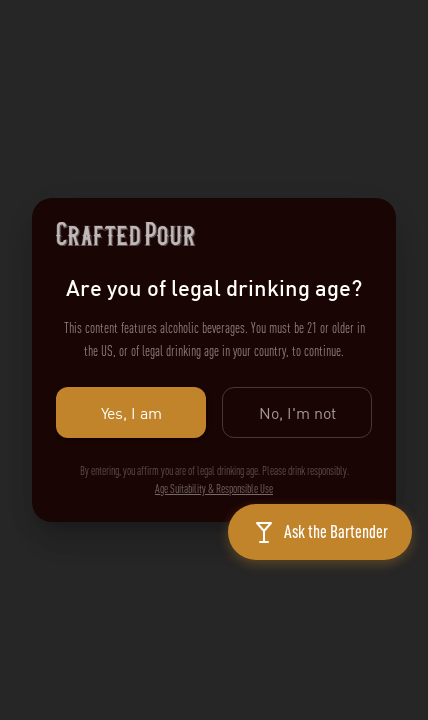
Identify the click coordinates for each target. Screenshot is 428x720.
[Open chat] (320, 532)
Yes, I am (131, 412)
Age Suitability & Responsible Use (214, 489)
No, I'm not (297, 412)
